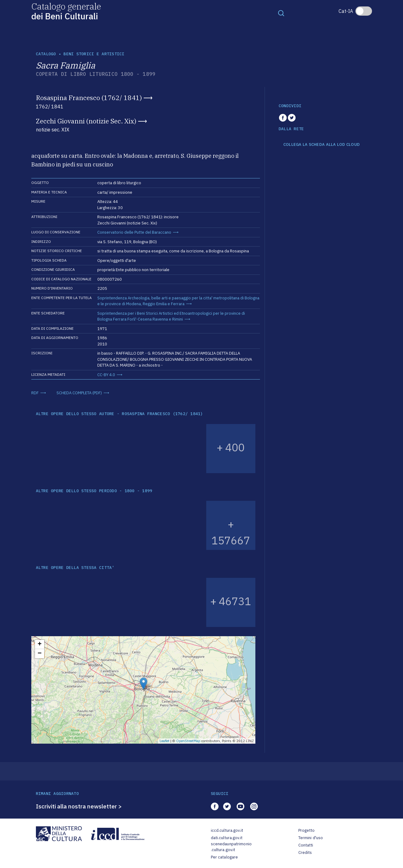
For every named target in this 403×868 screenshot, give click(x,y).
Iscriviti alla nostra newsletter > (79, 806)
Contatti (306, 845)
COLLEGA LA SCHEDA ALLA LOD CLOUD (322, 145)
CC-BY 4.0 (106, 375)
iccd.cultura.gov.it (227, 830)
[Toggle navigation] (281, 13)
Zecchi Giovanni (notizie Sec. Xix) (86, 121)
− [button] (39, 654)
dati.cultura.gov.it (227, 838)
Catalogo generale (66, 11)
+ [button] (39, 644)
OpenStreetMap (188, 741)
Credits (305, 852)
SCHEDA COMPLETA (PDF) (79, 393)
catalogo (46, 54)
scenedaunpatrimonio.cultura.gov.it (231, 847)
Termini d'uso (311, 838)
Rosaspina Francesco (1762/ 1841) (89, 98)
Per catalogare (225, 857)
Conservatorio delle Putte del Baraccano (134, 232)
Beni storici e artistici (94, 54)
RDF (35, 393)
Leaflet (165, 741)
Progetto (307, 830)
